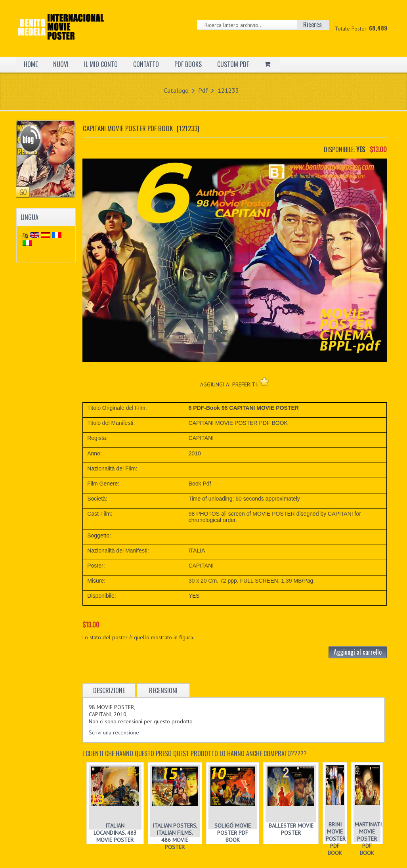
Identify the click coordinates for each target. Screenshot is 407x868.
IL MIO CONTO (101, 64)
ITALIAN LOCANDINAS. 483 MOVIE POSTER (115, 833)
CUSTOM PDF (233, 64)
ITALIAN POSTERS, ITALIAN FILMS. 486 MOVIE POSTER (175, 836)
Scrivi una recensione (114, 732)
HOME (31, 64)
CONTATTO (146, 64)
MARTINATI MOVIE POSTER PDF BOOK (368, 839)
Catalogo (176, 90)
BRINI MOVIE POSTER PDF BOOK (336, 839)
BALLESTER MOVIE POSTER (291, 829)
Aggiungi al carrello (358, 652)
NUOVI (61, 64)
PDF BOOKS (188, 64)
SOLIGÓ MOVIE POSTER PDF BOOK (233, 833)
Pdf (203, 90)
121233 (228, 90)
